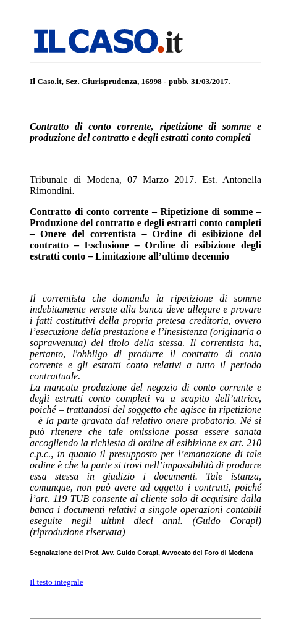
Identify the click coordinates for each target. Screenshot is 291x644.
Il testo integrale (57, 582)
